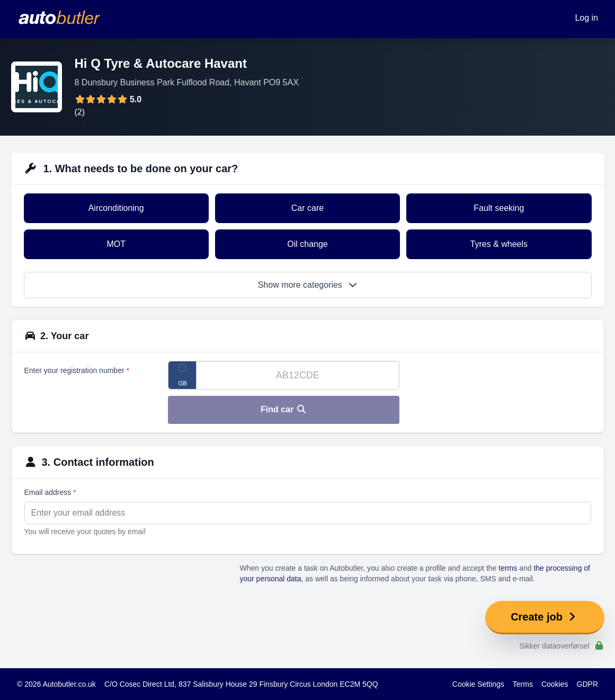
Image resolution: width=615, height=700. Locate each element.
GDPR (587, 684)
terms (508, 568)
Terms (523, 684)
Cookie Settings (478, 684)
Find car (284, 409)
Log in (586, 18)
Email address (50, 492)
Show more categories (308, 285)
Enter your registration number (77, 370)
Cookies (555, 684)
